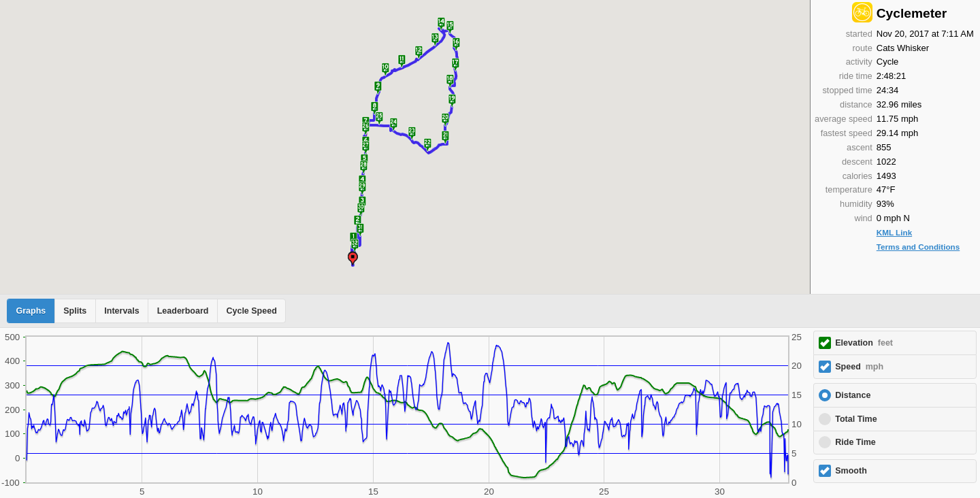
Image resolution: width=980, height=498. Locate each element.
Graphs (31, 311)
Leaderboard (183, 311)
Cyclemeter (912, 13)
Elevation (864, 343)
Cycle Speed (251, 311)
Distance (853, 395)
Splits (75, 311)
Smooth (851, 471)
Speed (859, 367)
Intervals (121, 311)
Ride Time (855, 442)
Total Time (856, 419)
